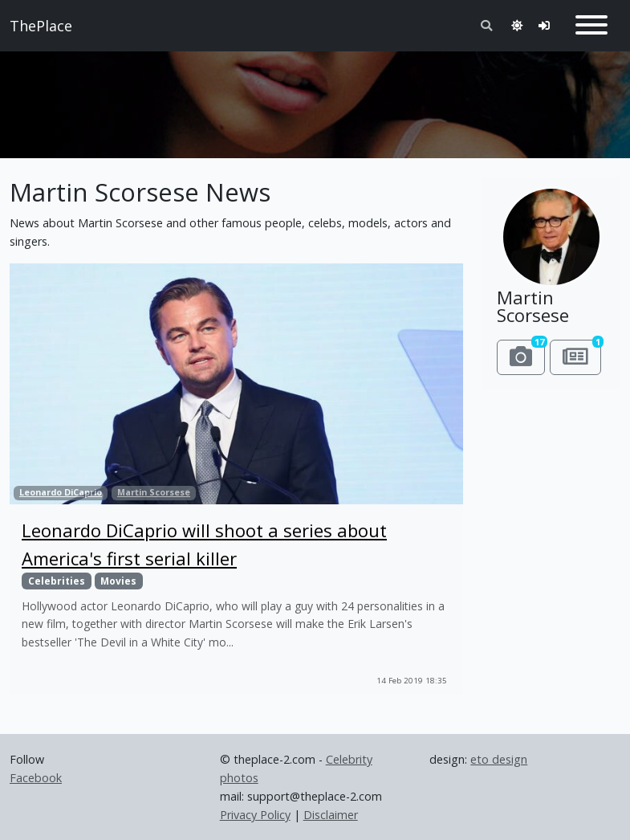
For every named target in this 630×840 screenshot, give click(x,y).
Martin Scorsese (154, 493)
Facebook (36, 778)
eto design (499, 759)
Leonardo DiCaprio (61, 493)
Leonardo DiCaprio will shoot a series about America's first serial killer (204, 544)
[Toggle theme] (517, 25)
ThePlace (41, 26)
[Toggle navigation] (591, 26)
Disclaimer (331, 815)
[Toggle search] (486, 25)
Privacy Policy (255, 815)
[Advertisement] (315, 98)
